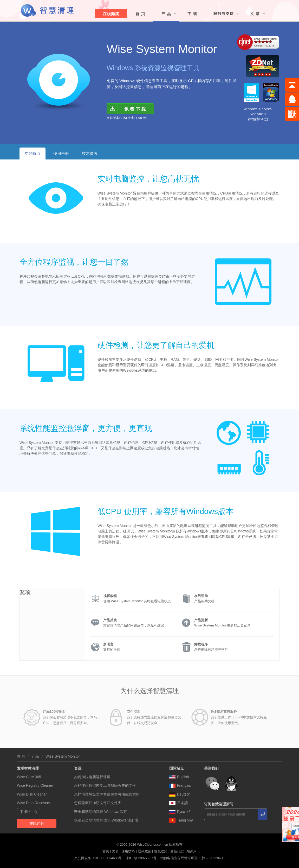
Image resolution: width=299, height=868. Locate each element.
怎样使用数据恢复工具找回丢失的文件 (105, 785)
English (179, 777)
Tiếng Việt (181, 820)
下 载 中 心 (29, 812)
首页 (106, 851)
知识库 (191, 851)
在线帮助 (201, 596)
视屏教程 (110, 596)
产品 (35, 756)
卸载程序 (201, 644)
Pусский (180, 812)
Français (180, 785)
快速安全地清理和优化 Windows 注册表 (106, 820)
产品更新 (201, 620)
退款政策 (145, 851)
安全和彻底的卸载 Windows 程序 (101, 812)
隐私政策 (161, 851)
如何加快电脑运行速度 (92, 777)
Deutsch (180, 794)
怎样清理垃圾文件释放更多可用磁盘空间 (107, 794)
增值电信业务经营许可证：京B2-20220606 (193, 858)
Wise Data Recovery (34, 803)
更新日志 (177, 851)
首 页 (21, 756)
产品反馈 (110, 620)
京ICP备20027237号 (141, 858)
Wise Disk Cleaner (32, 794)
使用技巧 (128, 851)
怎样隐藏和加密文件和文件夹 (98, 803)
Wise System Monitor (63, 756)
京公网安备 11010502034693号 (98, 858)
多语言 (108, 644)
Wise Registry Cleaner (35, 785)
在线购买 (37, 823)
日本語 (179, 803)
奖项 (115, 851)
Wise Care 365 (29, 777)
